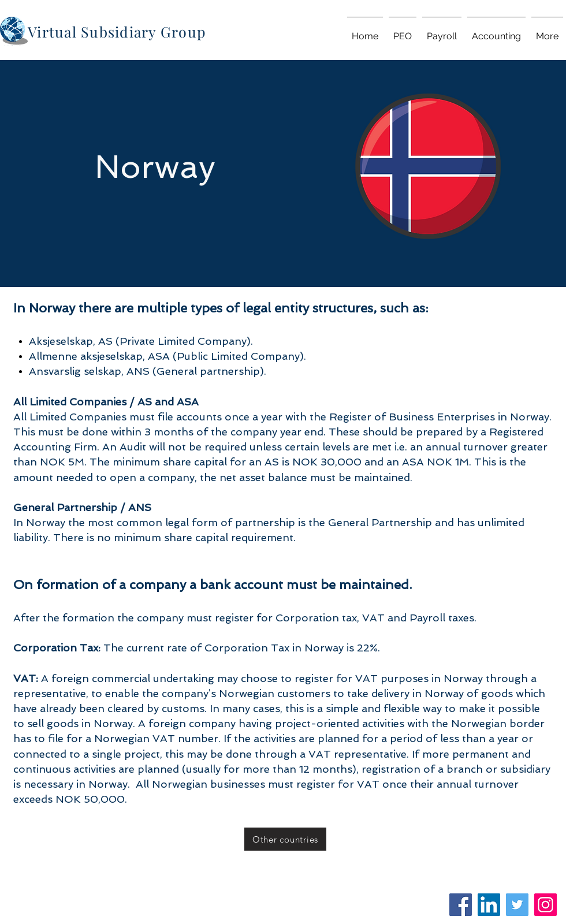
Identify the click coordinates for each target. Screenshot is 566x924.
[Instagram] (545, 905)
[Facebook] (461, 905)
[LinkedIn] (489, 905)
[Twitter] (517, 905)
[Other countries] (285, 839)
